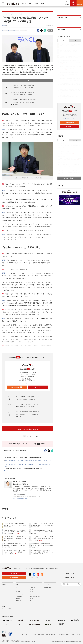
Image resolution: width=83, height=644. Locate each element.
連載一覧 (18, 599)
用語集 (42, 3)
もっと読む (7, 470)
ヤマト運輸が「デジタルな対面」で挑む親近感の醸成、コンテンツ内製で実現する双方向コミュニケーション (42, 525)
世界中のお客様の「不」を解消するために (24, 102)
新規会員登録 (17, 387)
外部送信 (79, 634)
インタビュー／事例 (10, 30)
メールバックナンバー (28, 383)
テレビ (32, 599)
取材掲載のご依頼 (69, 578)
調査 (31, 594)
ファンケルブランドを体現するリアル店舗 (24, 92)
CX (18, 30)
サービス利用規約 (61, 634)
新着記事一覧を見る (69, 178)
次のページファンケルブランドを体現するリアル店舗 (28, 429)
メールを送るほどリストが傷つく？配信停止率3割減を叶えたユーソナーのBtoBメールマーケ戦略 (42, 539)
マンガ (32, 590)
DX (17, 587)
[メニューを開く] (3, 3)
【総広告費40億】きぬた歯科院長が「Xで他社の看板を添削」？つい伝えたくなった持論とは (15, 539)
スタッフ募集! (34, 634)
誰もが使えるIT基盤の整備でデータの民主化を (25, 100)
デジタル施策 (19, 596)
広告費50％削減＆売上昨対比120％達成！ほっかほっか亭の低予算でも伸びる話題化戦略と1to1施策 (42, 545)
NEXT (38, 436)
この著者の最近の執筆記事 (20, 499)
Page (6, 94)
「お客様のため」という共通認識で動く (23, 87)
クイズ (32, 592)
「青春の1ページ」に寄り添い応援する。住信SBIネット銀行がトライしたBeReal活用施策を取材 (15, 525)
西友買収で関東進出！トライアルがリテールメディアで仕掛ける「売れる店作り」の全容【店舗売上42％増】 (42, 552)
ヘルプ (19, 634)
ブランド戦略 (24, 30)
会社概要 (53, 634)
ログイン (38, 387)
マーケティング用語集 (6, 609)
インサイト (18, 592)
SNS (31, 601)
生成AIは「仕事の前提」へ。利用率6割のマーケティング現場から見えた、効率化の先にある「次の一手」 (15, 532)
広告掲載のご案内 (69, 574)
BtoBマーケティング (20, 594)
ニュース (24, 3)
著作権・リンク (26, 634)
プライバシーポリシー (71, 634)
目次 (39, 80)
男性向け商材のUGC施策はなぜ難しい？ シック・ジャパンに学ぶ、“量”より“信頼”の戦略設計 (42, 532)
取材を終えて (16, 105)
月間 (75, 41)
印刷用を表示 (6, 451)
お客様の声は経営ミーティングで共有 (22, 95)
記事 (30, 3)
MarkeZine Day (48, 587)
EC (3, 30)
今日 (64, 41)
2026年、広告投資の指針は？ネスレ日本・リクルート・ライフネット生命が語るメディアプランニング (15, 552)
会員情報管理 (41, 634)
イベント (36, 3)
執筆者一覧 (18, 601)
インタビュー (33, 587)
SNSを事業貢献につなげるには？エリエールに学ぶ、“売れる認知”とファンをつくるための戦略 (15, 545)
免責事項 (48, 634)
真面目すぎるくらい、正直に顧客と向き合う (24, 85)
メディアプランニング (35, 596)
